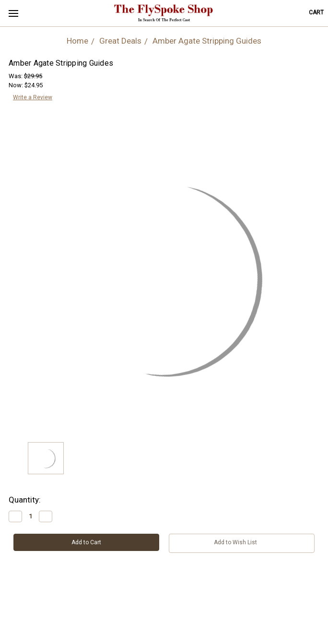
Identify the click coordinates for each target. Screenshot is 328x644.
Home (77, 41)
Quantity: (25, 500)
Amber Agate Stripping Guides (207, 41)
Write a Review (33, 97)
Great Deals (120, 41)
